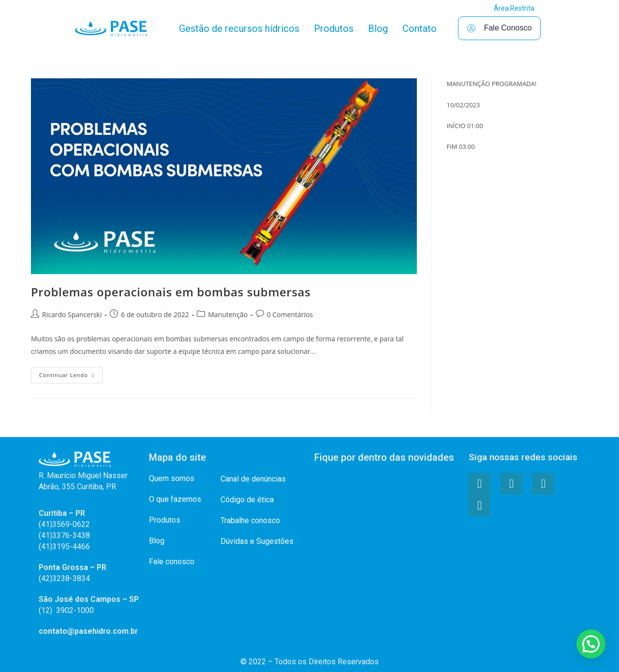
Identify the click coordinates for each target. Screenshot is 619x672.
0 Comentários (290, 314)
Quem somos (172, 478)
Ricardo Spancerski (72, 314)
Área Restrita (514, 8)
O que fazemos (175, 499)
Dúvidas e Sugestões (257, 541)
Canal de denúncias (253, 479)
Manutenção (228, 314)
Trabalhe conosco (250, 520)
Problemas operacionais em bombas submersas (171, 292)
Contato (420, 29)
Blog (378, 29)
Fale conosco (172, 562)
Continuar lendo (71, 373)
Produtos (334, 29)
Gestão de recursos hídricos (239, 29)
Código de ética (247, 500)
